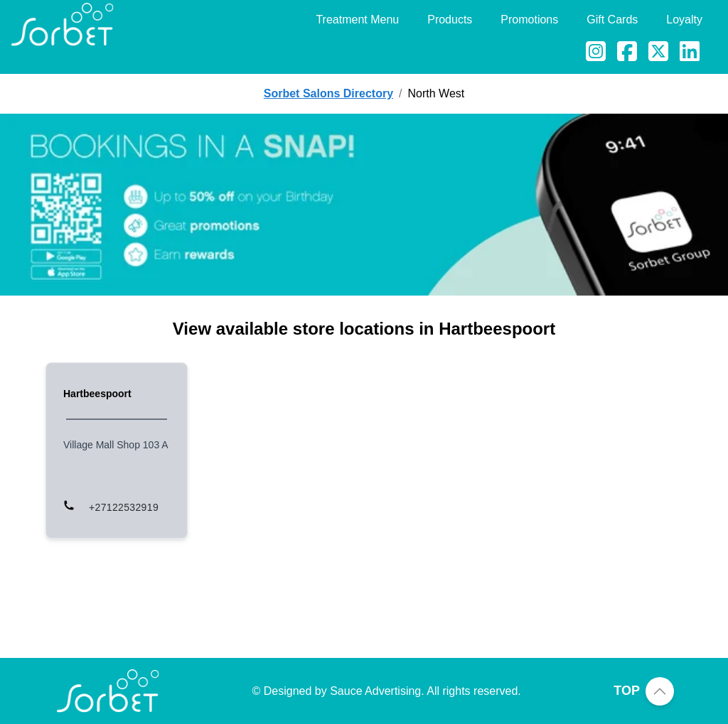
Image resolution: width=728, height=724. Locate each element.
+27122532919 (124, 507)
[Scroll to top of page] (660, 691)
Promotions (529, 20)
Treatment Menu (357, 20)
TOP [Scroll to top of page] (627, 691)
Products (450, 20)
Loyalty (684, 20)
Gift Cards (612, 20)
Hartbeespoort (97, 394)
